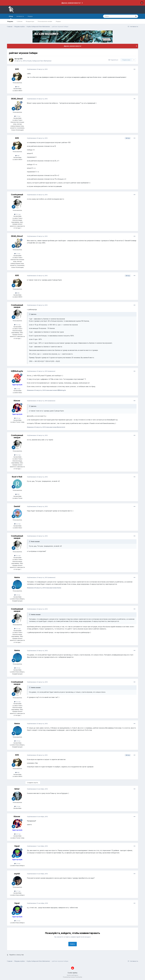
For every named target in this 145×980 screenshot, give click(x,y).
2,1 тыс (17, 389)
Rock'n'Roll (17, 477)
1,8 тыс (17, 595)
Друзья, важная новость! (71, 3)
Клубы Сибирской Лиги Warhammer (39, 61)
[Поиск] (114, 16)
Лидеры (58, 21)
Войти (73, 944)
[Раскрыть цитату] (30, 314)
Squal (17, 846)
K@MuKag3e (17, 371)
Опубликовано (37, 69)
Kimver (17, 401)
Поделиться (113, 60)
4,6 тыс (17, 418)
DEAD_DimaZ (17, 99)
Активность (20, 16)
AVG (21, 59)
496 (17, 87)
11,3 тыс (17, 214)
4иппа (17, 577)
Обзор (11, 17)
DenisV (17, 506)
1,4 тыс (17, 806)
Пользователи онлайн (45, 21)
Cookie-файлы (72, 973)
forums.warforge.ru (72, 975)
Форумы (10, 21)
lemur (17, 789)
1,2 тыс (17, 116)
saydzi (17, 874)
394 (17, 494)
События (20, 21)
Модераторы (30, 21)
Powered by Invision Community (73, 977)
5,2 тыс (17, 524)
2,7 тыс (17, 891)
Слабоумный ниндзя (17, 196)
